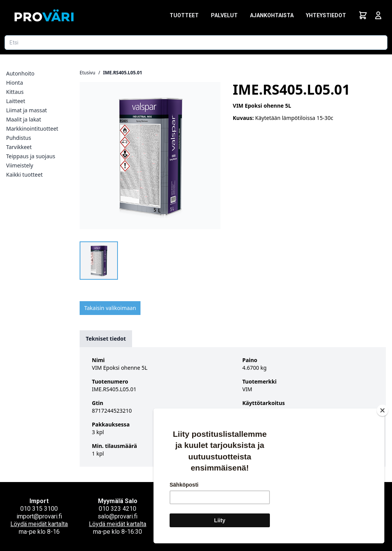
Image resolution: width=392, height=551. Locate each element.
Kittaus (15, 92)
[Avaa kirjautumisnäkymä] (378, 15)
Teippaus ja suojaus (31, 156)
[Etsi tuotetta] (196, 43)
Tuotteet (184, 15)
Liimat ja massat (27, 110)
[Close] (382, 410)
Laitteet (16, 101)
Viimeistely (20, 165)
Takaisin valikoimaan (110, 308)
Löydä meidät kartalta (39, 524)
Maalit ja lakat (24, 119)
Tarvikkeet (19, 147)
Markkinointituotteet (32, 129)
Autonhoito (20, 73)
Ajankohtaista (272, 15)
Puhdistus (19, 138)
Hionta (15, 83)
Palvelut (224, 15)
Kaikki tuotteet (24, 175)
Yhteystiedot (326, 15)
